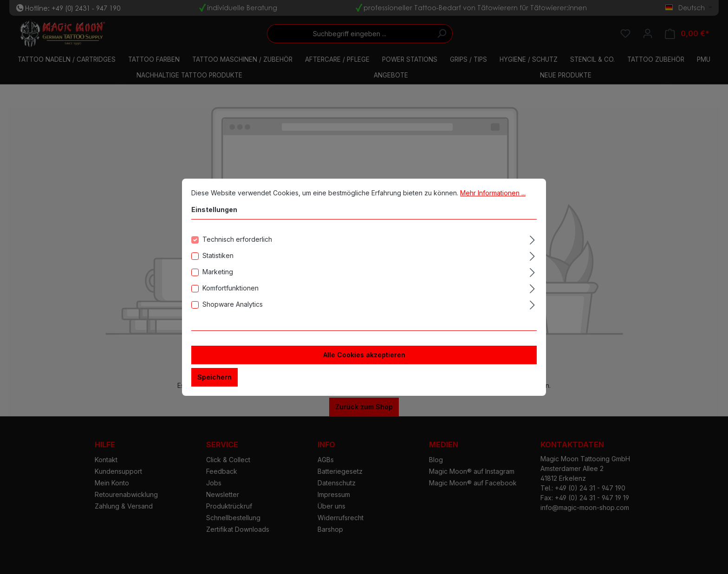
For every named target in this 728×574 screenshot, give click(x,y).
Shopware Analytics (233, 304)
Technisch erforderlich (237, 239)
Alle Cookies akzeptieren (364, 355)
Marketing (218, 272)
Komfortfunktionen (231, 288)
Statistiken (218, 255)
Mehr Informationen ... (493, 193)
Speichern (214, 377)
